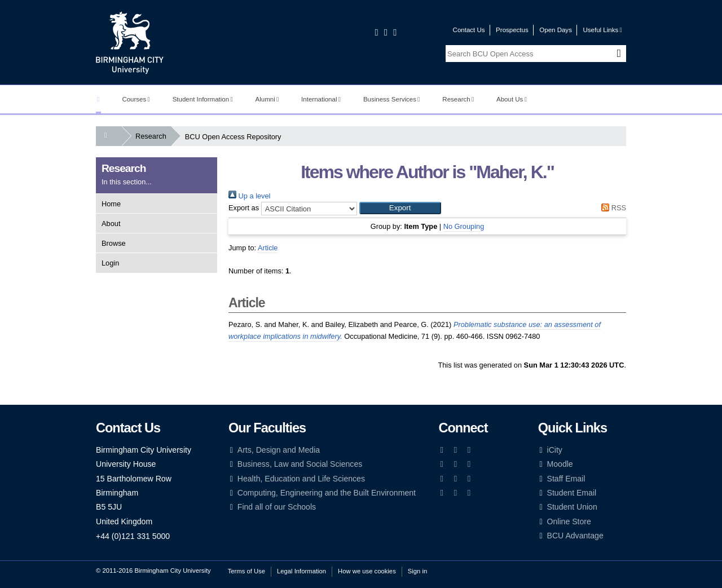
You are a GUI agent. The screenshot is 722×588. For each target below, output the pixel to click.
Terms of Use (246, 571)
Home (111, 204)
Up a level (249, 196)
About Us (512, 99)
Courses (136, 99)
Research (458, 99)
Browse (114, 243)
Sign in (417, 571)
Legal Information (301, 571)
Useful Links (602, 30)
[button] (400, 208)
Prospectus (512, 30)
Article (268, 248)
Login (110, 263)
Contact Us (469, 30)
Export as (244, 208)
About (111, 224)
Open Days (556, 30)
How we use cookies (367, 571)
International (321, 99)
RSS (612, 208)
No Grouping (464, 226)
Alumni (267, 99)
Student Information (203, 99)
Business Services (392, 99)
